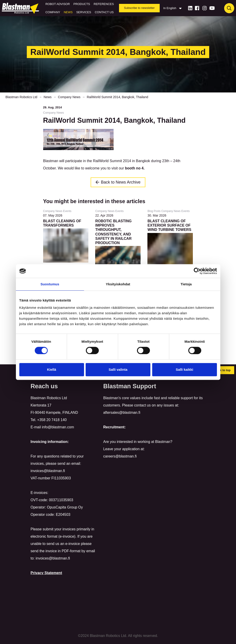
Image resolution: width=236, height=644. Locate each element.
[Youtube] (212, 8)
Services (84, 12)
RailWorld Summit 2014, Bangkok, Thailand (117, 97)
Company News (69, 97)
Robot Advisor (58, 4)
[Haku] (229, 8)
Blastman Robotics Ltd (21, 97)
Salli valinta (118, 369)
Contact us (104, 12)
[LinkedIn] (190, 8)
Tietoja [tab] (186, 284)
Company (53, 12)
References (104, 4)
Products (82, 4)
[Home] (21, 8)
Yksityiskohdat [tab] (118, 284)
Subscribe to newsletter (139, 8)
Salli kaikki (185, 369)
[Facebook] (197, 8)
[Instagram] (205, 8)
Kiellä (52, 369)
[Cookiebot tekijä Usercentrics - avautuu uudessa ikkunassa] (197, 271)
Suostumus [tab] (50, 284)
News (68, 12)
